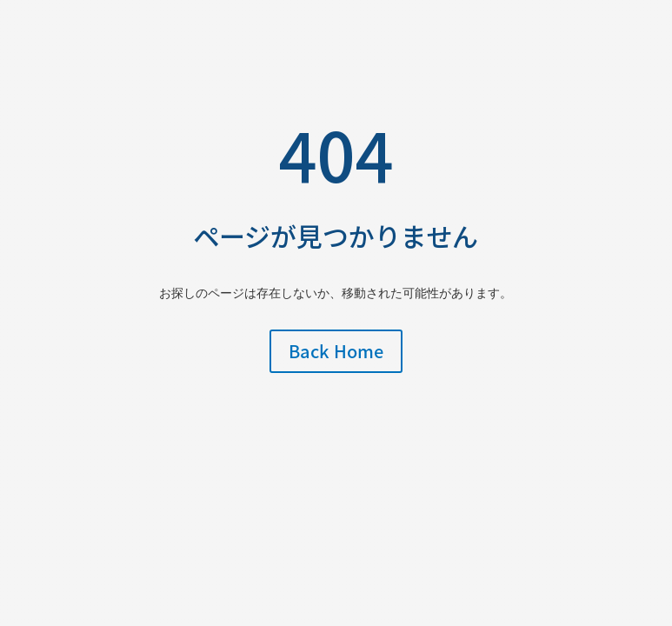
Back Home (336, 351)
